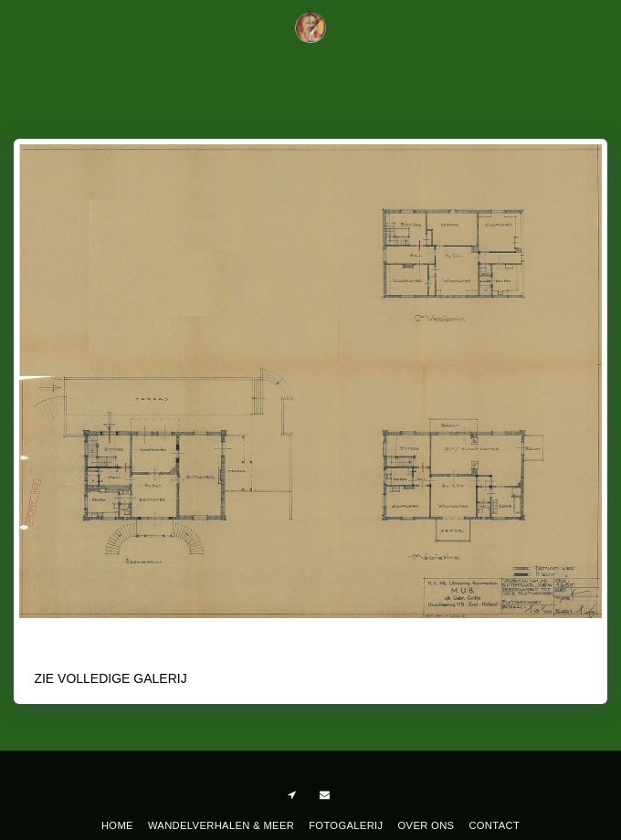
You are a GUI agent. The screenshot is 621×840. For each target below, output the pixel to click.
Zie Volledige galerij (110, 678)
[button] (20, 26)
